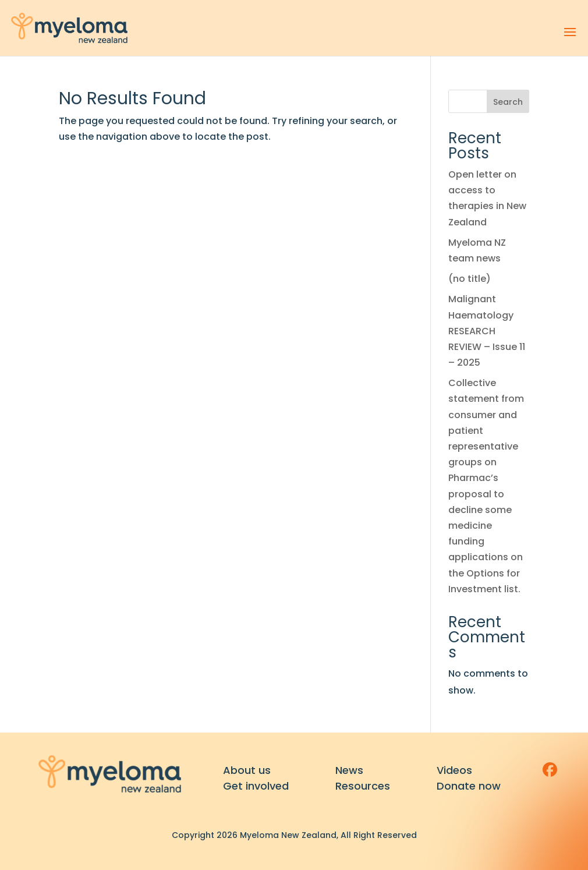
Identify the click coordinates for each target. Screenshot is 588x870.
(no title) (470, 279)
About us (247, 770)
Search (508, 102)
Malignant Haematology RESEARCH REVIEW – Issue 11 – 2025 (487, 331)
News (349, 770)
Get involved (256, 786)
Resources (363, 786)
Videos (454, 770)
